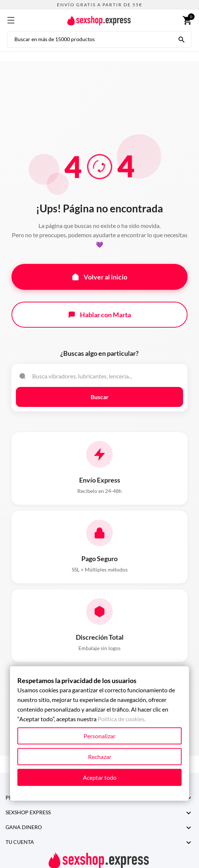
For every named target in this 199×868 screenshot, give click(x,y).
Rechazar (100, 757)
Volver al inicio (99, 277)
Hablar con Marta (99, 315)
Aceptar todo (100, 777)
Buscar (100, 397)
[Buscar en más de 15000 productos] (182, 39)
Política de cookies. (122, 719)
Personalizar (99, 736)
